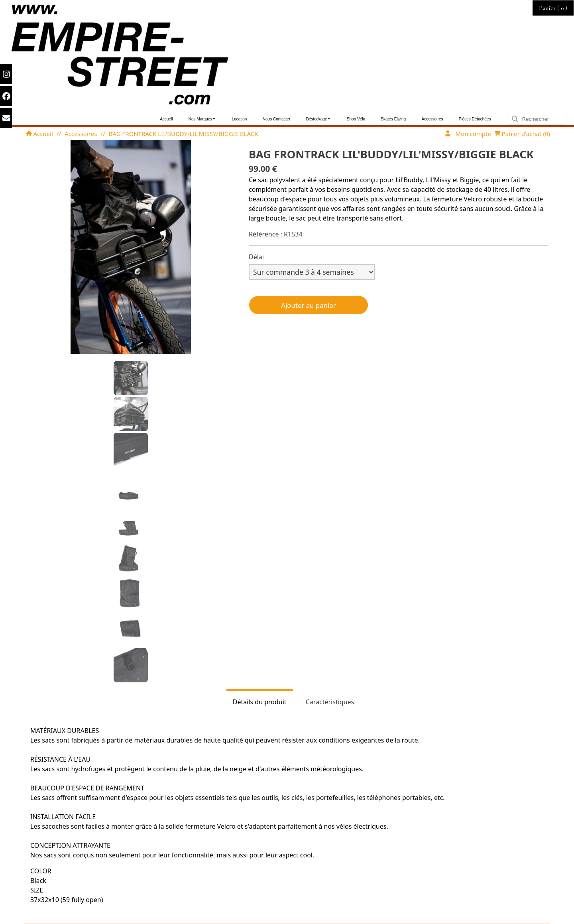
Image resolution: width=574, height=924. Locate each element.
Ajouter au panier (308, 305)
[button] (131, 378)
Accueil (39, 134)
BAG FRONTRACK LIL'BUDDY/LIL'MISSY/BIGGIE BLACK (184, 134)
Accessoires (81, 134)
